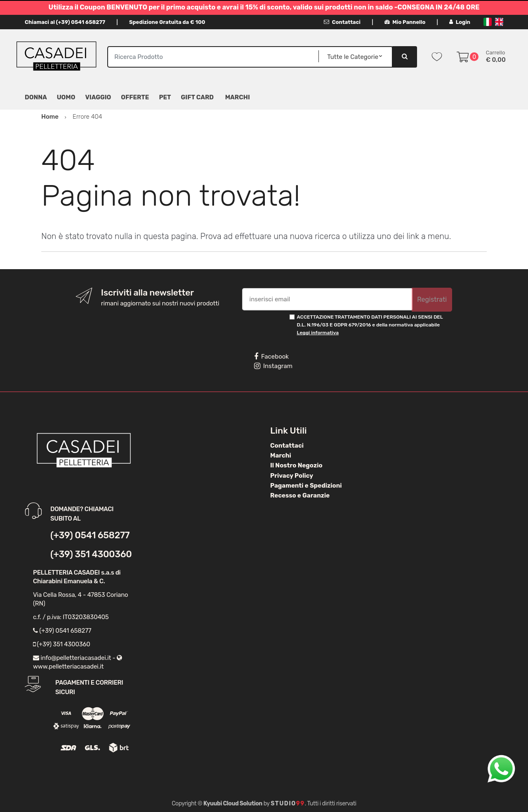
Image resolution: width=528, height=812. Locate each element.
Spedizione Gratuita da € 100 (167, 22)
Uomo (66, 97)
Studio (288, 804)
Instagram (273, 366)
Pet (165, 97)
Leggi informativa (318, 333)
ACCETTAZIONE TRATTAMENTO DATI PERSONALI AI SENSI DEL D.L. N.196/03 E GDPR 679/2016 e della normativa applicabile (370, 325)
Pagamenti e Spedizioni (306, 486)
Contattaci (342, 22)
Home (50, 117)
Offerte (135, 97)
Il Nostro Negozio (296, 465)
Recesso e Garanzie (300, 495)
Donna (36, 97)
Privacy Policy (292, 476)
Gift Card (197, 97)
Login (460, 22)
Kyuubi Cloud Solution (233, 804)
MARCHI (238, 97)
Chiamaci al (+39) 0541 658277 (65, 22)
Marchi (281, 455)
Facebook (271, 357)
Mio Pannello (405, 22)
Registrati (432, 299)
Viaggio (98, 97)
